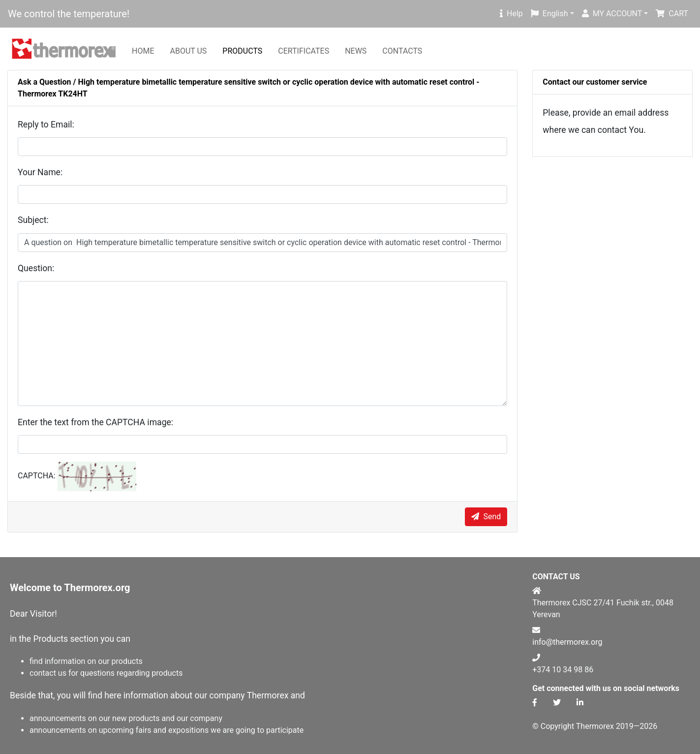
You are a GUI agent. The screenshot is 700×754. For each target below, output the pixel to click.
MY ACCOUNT (612, 14)
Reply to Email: (46, 125)
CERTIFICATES (304, 51)
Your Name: (40, 172)
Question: (36, 268)
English (549, 14)
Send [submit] (486, 517)
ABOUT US (188, 51)
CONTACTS (402, 51)
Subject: (33, 220)
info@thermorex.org (567, 642)
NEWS (356, 51)
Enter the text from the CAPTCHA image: (95, 422)
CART (672, 14)
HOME (143, 51)
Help (511, 14)
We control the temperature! (69, 14)
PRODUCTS (242, 51)
